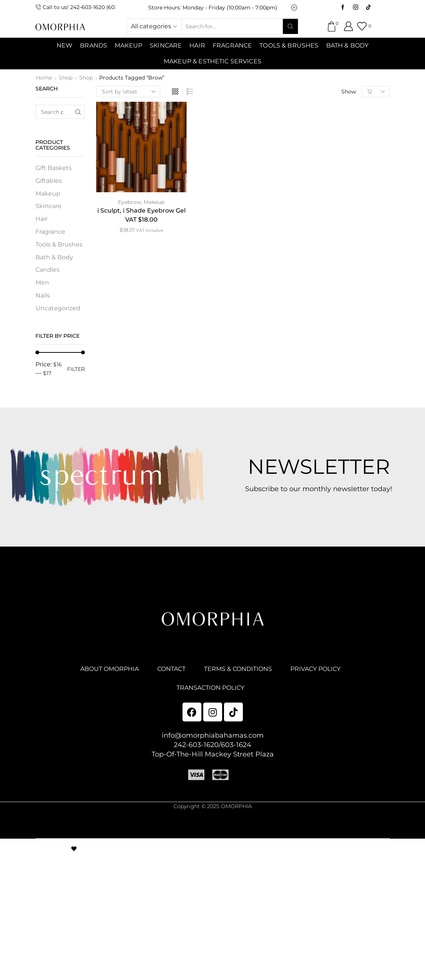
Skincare (48, 206)
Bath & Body (348, 45)
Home (44, 78)
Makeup (154, 202)
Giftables (49, 181)
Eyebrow (130, 202)
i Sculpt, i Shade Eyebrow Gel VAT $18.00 (141, 215)
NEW (64, 45)
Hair (197, 45)
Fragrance (232, 45)
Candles (48, 270)
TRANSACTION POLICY (210, 688)
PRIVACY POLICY (315, 669)
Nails (43, 295)
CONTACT (171, 669)
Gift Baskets (54, 168)
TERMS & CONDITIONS (238, 669)
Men (42, 283)
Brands (94, 45)
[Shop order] (128, 92)
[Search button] (290, 26)
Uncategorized (58, 308)
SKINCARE (166, 45)
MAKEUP (128, 45)
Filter (76, 369)
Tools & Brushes (289, 45)
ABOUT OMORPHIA (110, 669)
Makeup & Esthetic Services (212, 61)
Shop (66, 78)
